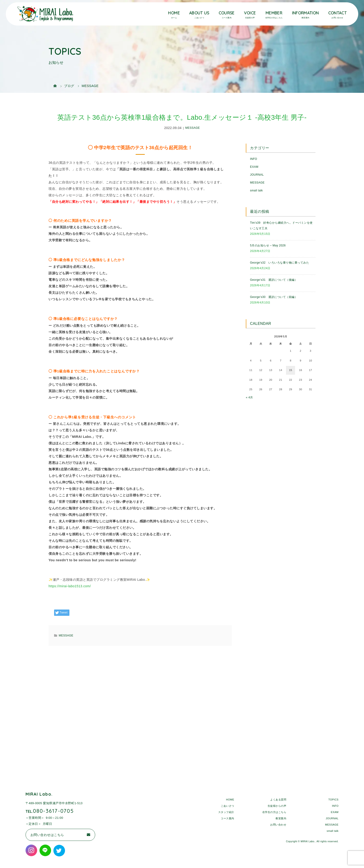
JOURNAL (257, 175)
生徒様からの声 (277, 806)
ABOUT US (199, 13)
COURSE (227, 13)
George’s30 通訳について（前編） (274, 297)
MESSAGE (193, 128)
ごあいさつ (227, 806)
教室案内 (281, 818)
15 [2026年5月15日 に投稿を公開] (291, 370)
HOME (174, 13)
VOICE (250, 13)
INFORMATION (305, 13)
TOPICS (333, 800)
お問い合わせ (278, 825)
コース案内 (227, 818)
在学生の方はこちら (274, 812)
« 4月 (249, 397)
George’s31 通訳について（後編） (274, 280)
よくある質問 (278, 800)
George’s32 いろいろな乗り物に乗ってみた (279, 263)
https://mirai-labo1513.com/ (70, 586)
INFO (254, 159)
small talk (256, 190)
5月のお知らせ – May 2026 (268, 245)
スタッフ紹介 (226, 812)
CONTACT (337, 13)
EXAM (254, 167)
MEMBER (274, 13)
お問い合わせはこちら (47, 835)
